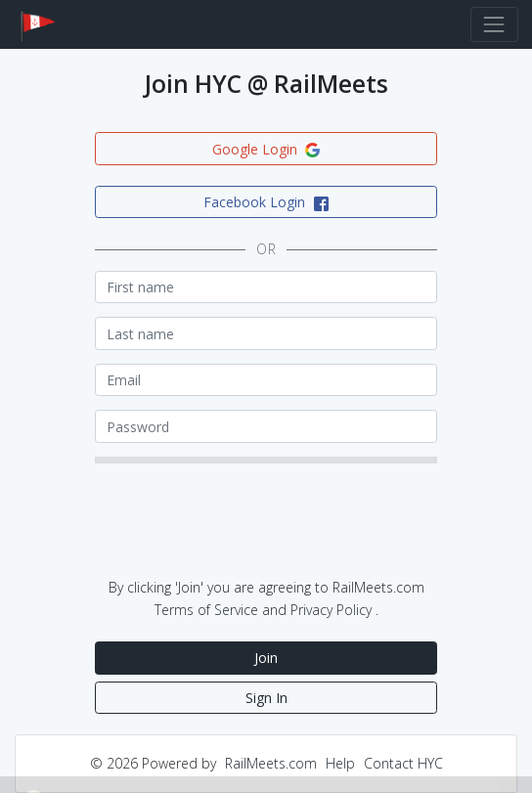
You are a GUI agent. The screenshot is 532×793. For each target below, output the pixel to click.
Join (266, 658)
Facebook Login (266, 202)
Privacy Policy (331, 610)
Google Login (266, 149)
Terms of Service (206, 610)
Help (340, 763)
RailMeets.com (271, 763)
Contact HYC (403, 763)
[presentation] (244, 532)
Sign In (266, 698)
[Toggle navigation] (494, 24)
